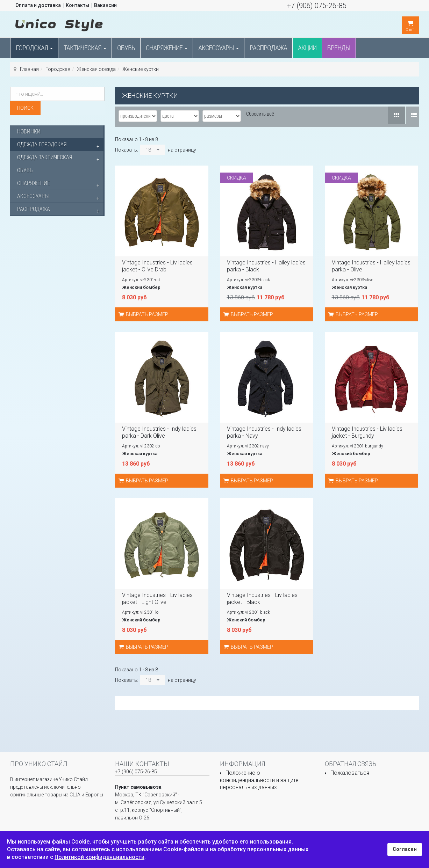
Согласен (405, 849)
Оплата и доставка (38, 5)
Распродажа (268, 48)
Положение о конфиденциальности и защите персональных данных (259, 780)
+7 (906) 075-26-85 (317, 6)
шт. (410, 24)
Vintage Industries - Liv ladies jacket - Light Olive (157, 599)
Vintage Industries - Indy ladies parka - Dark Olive (159, 432)
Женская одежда (96, 69)
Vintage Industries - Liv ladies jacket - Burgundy (367, 432)
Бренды (339, 48)
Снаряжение (167, 48)
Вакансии (105, 5)
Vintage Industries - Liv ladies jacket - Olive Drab (157, 266)
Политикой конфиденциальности (99, 857)
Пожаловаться (350, 773)
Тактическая (85, 48)
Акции (307, 48)
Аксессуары (219, 48)
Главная (29, 69)
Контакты (77, 5)
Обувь (126, 48)
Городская (34, 48)
